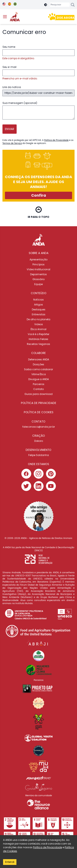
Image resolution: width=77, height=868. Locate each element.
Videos (39, 324)
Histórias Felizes (38, 339)
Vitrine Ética (39, 374)
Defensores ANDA (39, 359)
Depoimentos (38, 274)
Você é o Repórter (38, 334)
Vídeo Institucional (38, 269)
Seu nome (38, 53)
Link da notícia (38, 91)
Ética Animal (38, 329)
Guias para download (38, 394)
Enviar (10, 129)
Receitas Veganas (38, 344)
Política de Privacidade (56, 140)
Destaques (39, 309)
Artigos (38, 305)
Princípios (38, 264)
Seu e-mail (38, 73)
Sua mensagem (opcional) (38, 110)
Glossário (38, 279)
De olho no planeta (38, 319)
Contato (38, 389)
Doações (38, 364)
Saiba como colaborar (38, 369)
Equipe (38, 284)
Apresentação (38, 259)
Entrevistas (39, 314)
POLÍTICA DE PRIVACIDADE (39, 403)
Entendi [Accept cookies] (10, 862)
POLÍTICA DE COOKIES (39, 412)
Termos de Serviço (12, 143)
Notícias (38, 300)
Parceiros (39, 384)
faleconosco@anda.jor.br (39, 427)
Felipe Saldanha (39, 455)
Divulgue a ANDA (39, 379)
